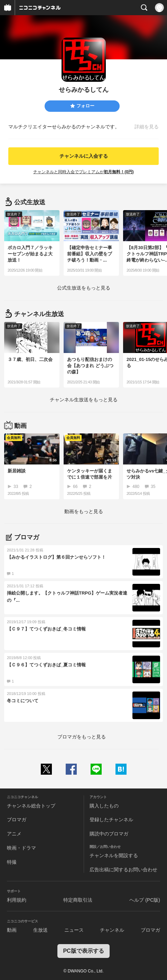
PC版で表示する (83, 951)
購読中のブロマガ (109, 834)
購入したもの (104, 806)
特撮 (12, 862)
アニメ (14, 834)
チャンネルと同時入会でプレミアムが (83, 172)
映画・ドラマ (21, 848)
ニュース (74, 930)
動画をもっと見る (84, 511)
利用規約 (17, 900)
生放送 (40, 930)
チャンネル (112, 930)
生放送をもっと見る (84, 288)
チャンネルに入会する (84, 156)
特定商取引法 (78, 900)
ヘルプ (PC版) (145, 900)
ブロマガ (17, 820)
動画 (12, 930)
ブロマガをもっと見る (82, 737)
